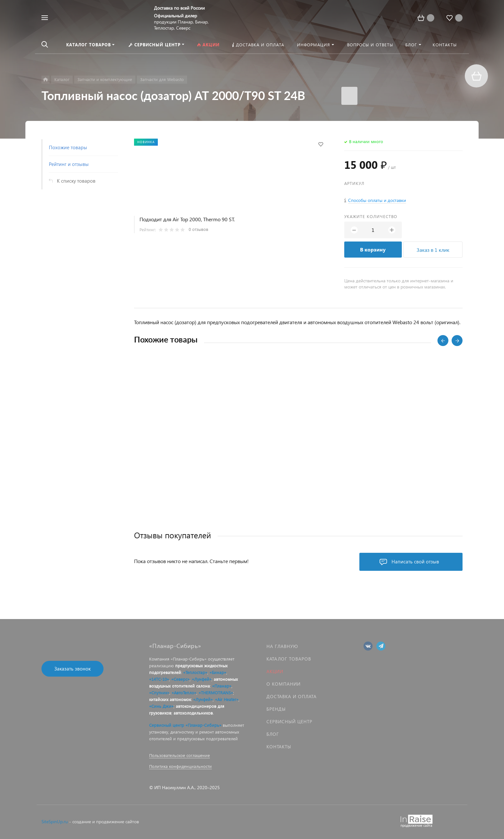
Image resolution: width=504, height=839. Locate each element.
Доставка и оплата (292, 696)
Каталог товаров (289, 659)
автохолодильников (193, 713)
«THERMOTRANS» (216, 693)
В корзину (373, 249)
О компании (283, 684)
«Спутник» (159, 693)
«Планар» (222, 686)
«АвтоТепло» (184, 693)
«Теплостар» (195, 672)
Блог (273, 734)
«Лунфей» (202, 679)
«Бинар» (218, 672)
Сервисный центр (289, 721)
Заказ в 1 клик (433, 250)
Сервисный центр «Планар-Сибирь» (185, 725)
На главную (282, 646)
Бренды (276, 709)
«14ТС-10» (159, 679)
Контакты (279, 747)
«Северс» (180, 679)
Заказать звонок (72, 669)
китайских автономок (170, 699)
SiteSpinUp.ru (55, 821)
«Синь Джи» (161, 706)
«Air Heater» (227, 699)
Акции (275, 671)
